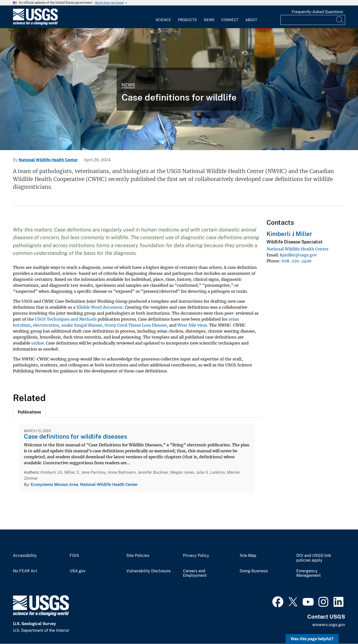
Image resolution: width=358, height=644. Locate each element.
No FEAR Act (25, 571)
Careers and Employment (195, 573)
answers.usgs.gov (329, 625)
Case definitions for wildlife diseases (75, 436)
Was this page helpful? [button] (312, 639)
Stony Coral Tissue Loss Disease (136, 325)
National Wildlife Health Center (48, 160)
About (251, 20)
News (209, 20)
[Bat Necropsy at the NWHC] (179, 89)
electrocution (46, 325)
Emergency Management (309, 573)
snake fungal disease (82, 325)
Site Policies (138, 556)
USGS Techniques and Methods (66, 319)
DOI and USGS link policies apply (314, 558)
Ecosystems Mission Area (54, 485)
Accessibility (25, 556)
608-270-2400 (296, 261)
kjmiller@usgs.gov (298, 255)
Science (163, 20)
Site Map (248, 556)
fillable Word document (100, 307)
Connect (230, 20)
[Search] (340, 20)
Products (187, 20)
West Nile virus (192, 325)
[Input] (313, 20)
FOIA (74, 556)
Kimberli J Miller (289, 234)
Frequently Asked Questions (317, 12)
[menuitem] (163, 17)
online (38, 343)
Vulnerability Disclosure (148, 571)
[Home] (35, 24)
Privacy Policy (196, 556)
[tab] (29, 412)
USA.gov (78, 571)
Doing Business (254, 571)
